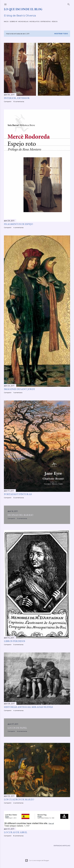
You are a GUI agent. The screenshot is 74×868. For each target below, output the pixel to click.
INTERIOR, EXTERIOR (17, 98)
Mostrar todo (61, 34)
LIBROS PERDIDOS (14, 641)
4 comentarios (18, 227)
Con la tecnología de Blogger (37, 860)
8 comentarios (18, 836)
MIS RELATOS (34, 21)
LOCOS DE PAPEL (17, 728)
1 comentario (18, 393)
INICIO (6, 21)
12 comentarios (19, 498)
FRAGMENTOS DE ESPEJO (18, 224)
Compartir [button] (8, 101)
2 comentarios (18, 803)
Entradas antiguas (62, 846)
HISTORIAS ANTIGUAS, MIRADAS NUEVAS (28, 707)
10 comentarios (19, 101)
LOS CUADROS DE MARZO (19, 799)
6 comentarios (22, 731)
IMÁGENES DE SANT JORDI (19, 389)
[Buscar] (69, 4)
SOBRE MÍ (13, 21)
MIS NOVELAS (23, 21)
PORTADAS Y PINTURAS (18, 494)
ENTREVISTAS (46, 21)
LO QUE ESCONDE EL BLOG (23, 9)
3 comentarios (22, 518)
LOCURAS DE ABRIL (16, 832)
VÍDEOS (55, 21)
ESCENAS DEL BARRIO (20, 515)
